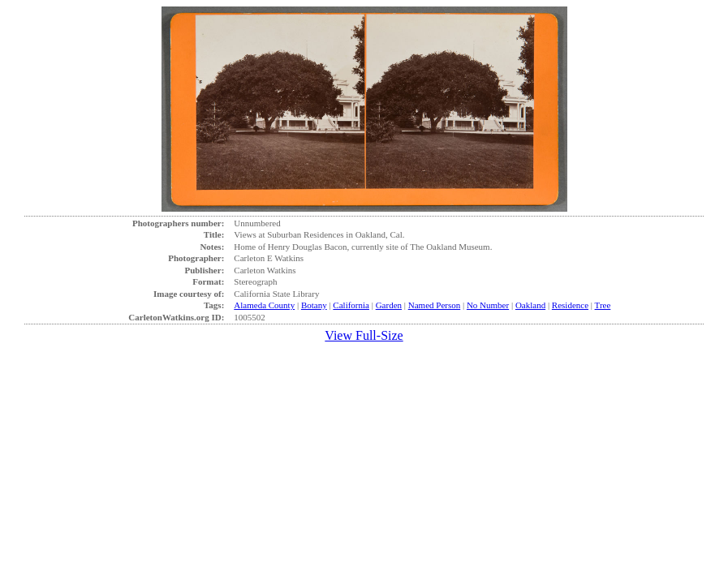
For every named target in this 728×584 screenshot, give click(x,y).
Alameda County (264, 305)
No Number (488, 305)
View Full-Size (364, 335)
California (351, 305)
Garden (389, 305)
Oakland (530, 305)
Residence (570, 305)
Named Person (434, 305)
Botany (314, 305)
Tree (603, 305)
